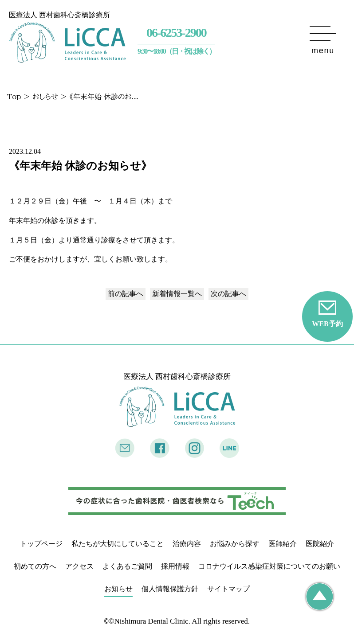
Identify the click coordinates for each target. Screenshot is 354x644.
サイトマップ (228, 589)
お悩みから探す (235, 544)
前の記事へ (126, 294)
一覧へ (177, 294)
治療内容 (187, 544)
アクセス (79, 566)
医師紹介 (283, 544)
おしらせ (45, 97)
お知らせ (118, 589)
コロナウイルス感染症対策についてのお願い (269, 566)
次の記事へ (228, 294)
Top (14, 97)
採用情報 (175, 566)
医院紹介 (320, 544)
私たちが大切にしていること (118, 544)
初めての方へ (35, 566)
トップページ (41, 544)
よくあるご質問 (127, 566)
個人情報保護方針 (170, 589)
